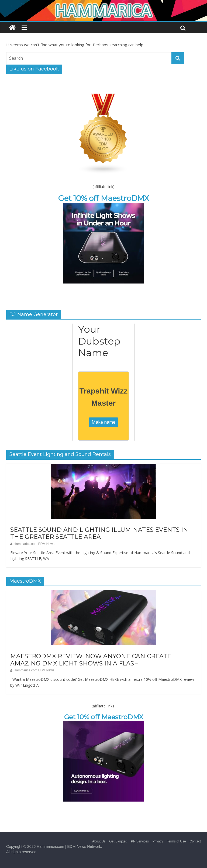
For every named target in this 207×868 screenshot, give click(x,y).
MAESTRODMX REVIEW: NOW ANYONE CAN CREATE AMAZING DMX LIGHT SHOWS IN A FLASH (91, 660)
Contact (195, 841)
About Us (99, 841)
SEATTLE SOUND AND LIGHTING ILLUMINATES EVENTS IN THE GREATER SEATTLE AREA (99, 533)
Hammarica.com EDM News (34, 544)
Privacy (158, 841)
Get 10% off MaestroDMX (104, 198)
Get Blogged (118, 841)
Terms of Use (176, 841)
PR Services (140, 841)
